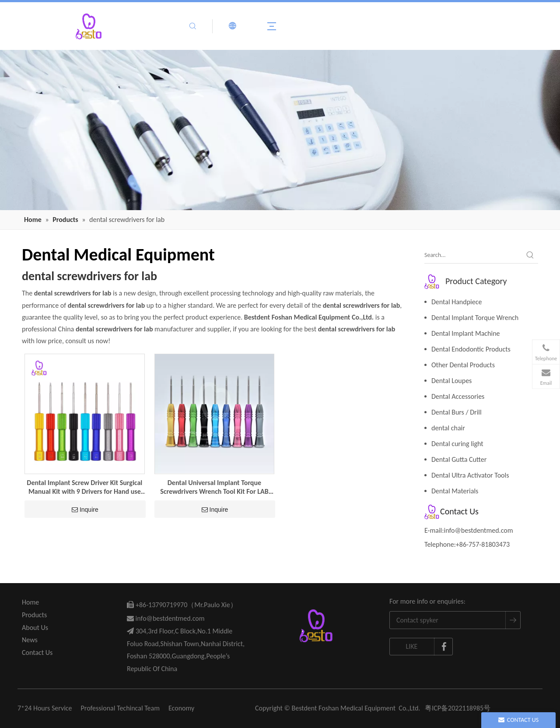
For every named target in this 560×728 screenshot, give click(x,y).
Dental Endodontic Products (471, 349)
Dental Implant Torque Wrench (475, 318)
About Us (35, 628)
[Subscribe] (513, 620)
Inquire (85, 510)
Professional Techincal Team (120, 708)
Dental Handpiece (457, 302)
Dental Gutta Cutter (459, 459)
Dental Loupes (451, 381)
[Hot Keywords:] (530, 255)
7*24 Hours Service (45, 708)
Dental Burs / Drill (457, 412)
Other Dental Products (463, 365)
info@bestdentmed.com (479, 530)
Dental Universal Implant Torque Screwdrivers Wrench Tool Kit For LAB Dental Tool (214, 487)
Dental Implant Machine (466, 333)
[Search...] (473, 255)
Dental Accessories (458, 396)
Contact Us (37, 652)
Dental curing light (457, 444)
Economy (181, 708)
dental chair (448, 428)
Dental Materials (455, 491)
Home (30, 602)
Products (34, 615)
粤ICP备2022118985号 (458, 708)
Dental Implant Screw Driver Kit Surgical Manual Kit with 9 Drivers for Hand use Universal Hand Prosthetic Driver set (84, 487)
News (30, 640)
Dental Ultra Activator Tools (470, 475)
